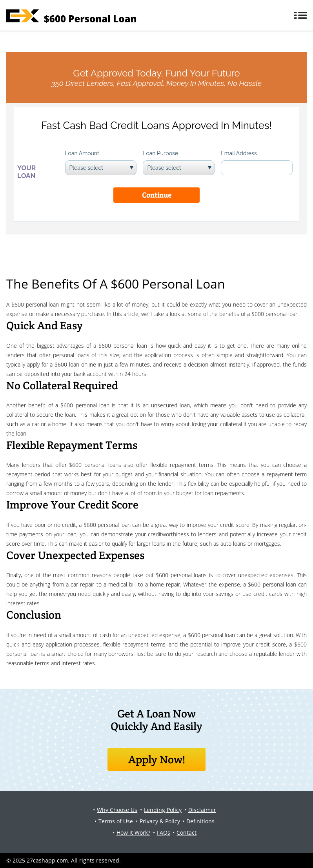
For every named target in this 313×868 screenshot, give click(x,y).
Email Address (239, 153)
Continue (157, 195)
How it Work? (133, 833)
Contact (187, 833)
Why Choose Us (117, 810)
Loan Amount (82, 153)
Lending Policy (163, 810)
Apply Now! (157, 759)
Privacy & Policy (160, 821)
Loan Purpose (160, 153)
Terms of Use (116, 821)
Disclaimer (202, 810)
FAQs (164, 833)
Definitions (200, 821)
